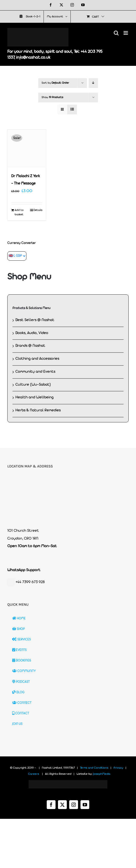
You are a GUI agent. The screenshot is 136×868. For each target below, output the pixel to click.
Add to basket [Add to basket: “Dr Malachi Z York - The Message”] (19, 212)
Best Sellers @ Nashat (35, 320)
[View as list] (72, 110)
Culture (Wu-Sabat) (33, 385)
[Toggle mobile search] (116, 33)
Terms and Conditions (94, 768)
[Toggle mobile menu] (126, 33)
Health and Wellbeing (34, 397)
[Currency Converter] (17, 256)
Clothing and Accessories (37, 359)
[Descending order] (93, 83)
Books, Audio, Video (32, 333)
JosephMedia (102, 774)
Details (38, 210)
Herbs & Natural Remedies (38, 410)
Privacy (118, 768)
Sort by (55, 83)
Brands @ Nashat (30, 346)
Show (52, 97)
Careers (34, 774)
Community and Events (35, 372)
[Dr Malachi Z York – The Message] (27, 149)
